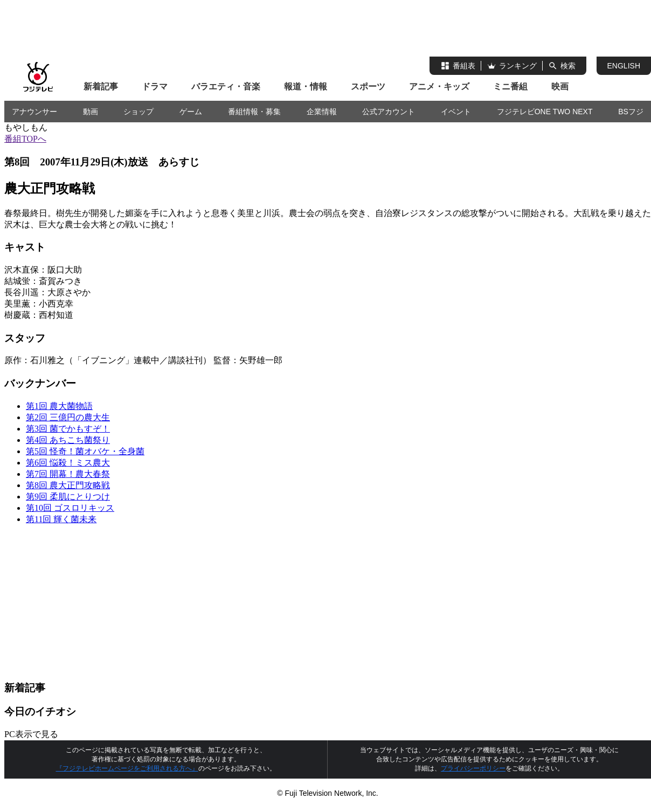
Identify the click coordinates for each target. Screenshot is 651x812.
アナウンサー (34, 112)
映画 (560, 86)
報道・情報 (306, 86)
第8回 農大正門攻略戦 (68, 485)
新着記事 (101, 86)
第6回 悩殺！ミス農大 (68, 463)
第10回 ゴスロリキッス (70, 508)
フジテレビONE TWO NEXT (545, 112)
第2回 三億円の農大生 (68, 417)
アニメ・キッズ (439, 86)
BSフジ (631, 112)
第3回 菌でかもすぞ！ (68, 429)
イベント (456, 112)
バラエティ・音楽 (226, 86)
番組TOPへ (25, 139)
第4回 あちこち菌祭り (68, 440)
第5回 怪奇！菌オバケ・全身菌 (85, 451)
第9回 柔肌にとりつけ (68, 497)
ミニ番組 (510, 86)
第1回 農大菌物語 (59, 406)
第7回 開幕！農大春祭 (68, 474)
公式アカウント (389, 112)
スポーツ (368, 86)
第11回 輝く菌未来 (61, 519)
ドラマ (155, 86)
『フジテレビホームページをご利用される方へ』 (127, 768)
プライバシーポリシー (473, 768)
